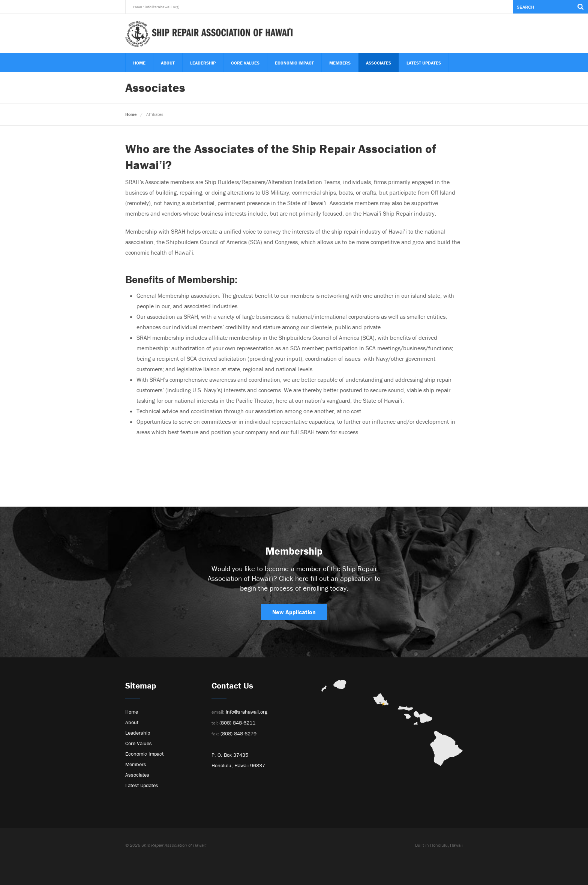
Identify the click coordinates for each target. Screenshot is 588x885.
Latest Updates (424, 63)
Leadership (203, 63)
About (168, 63)
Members (340, 63)
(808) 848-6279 (234, 733)
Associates (379, 63)
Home (139, 63)
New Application (294, 612)
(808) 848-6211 (233, 723)
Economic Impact (294, 63)
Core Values (245, 63)
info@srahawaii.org (162, 7)
